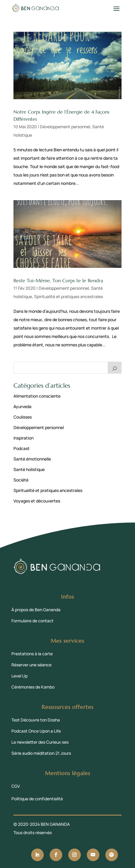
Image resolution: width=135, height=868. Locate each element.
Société (21, 480)
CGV (16, 786)
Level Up (19, 676)
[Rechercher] (115, 368)
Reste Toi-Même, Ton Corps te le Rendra (58, 280)
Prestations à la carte (32, 654)
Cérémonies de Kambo (33, 687)
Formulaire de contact (32, 621)
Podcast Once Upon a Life (36, 731)
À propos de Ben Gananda (36, 610)
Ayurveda (22, 406)
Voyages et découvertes (37, 501)
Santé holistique (29, 469)
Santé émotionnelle (32, 459)
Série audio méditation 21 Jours (41, 753)
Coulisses (23, 417)
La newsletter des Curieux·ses (40, 742)
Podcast (22, 448)
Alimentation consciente (37, 396)
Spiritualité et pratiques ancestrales (69, 296)
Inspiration (23, 438)
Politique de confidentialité (37, 799)
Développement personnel (65, 127)
